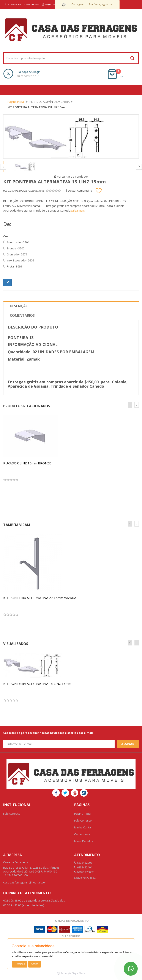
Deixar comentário (80, 190)
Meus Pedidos (84, 841)
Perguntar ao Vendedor (71, 177)
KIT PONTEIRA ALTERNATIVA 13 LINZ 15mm (37, 684)
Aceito (34, 964)
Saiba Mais (78, 210)
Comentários (22, 315)
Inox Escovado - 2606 (19, 260)
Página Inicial (16, 102)
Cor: (6, 236)
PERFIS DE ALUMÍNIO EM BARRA (50, 102)
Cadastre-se (82, 834)
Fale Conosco (83, 820)
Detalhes (20, 964)
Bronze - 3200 (14, 248)
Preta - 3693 (13, 266)
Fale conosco (12, 814)
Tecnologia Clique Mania (73, 973)
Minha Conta (83, 827)
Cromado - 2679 (15, 254)
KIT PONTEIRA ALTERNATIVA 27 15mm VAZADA (40, 598)
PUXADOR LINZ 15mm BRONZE (27, 463)
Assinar (128, 744)
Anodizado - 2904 (16, 242)
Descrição (19, 306)
